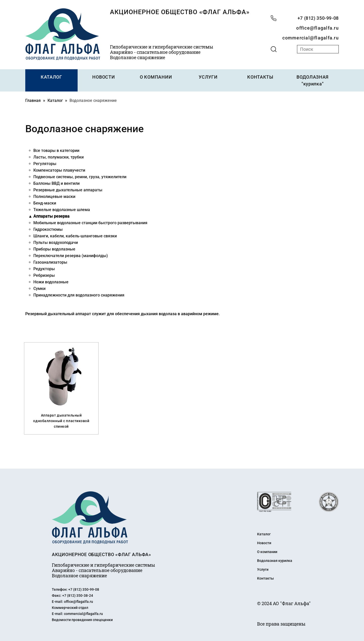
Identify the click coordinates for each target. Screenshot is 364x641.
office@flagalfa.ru (317, 28)
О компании (267, 552)
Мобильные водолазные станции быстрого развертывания (90, 223)
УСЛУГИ (208, 77)
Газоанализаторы (50, 262)
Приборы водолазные (54, 249)
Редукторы (44, 269)
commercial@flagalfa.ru (311, 38)
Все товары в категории (56, 151)
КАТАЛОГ (51, 77)
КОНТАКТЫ (260, 77)
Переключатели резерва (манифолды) (71, 256)
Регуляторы (45, 164)
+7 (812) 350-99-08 (318, 18)
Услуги (263, 569)
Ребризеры (44, 275)
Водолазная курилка (275, 561)
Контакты (265, 578)
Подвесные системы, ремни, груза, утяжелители (80, 177)
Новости (264, 543)
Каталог (55, 100)
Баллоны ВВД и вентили (56, 183)
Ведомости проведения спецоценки (82, 620)
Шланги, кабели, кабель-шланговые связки (75, 236)
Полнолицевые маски (54, 197)
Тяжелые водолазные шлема (62, 210)
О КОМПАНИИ (156, 77)
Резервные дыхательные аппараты (68, 190)
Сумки (39, 289)
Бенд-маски (45, 203)
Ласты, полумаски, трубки (59, 157)
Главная (33, 100)
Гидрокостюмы (48, 229)
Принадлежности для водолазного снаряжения (79, 295)
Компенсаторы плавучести (59, 170)
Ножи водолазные (51, 282)
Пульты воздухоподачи (56, 243)
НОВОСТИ (104, 77)
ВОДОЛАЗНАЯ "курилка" (313, 80)
